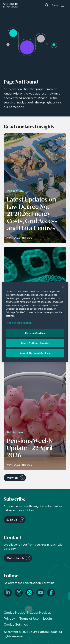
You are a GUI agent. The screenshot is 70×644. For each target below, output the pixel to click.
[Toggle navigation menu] (59, 5)
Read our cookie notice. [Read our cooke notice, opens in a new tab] (19, 323)
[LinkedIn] (8, 593)
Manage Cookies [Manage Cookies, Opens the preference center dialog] (35, 333)
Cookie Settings (16, 624)
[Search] (47, 5)
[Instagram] (29, 593)
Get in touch (15, 558)
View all (12, 478)
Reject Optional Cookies (35, 343)
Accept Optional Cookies (35, 353)
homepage (17, 107)
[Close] (63, 287)
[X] (19, 593)
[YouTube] (40, 593)
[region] (35, 322)
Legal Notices (40, 612)
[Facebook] (51, 593)
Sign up (12, 520)
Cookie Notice (14, 612)
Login (48, 618)
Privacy (9, 618)
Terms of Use (29, 618)
